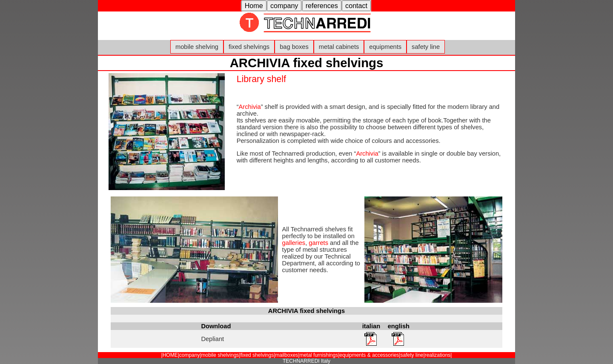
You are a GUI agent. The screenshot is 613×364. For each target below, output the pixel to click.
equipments (385, 47)
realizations (438, 355)
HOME (170, 355)
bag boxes (294, 47)
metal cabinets (339, 47)
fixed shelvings (249, 47)
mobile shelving (197, 47)
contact (356, 6)
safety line (426, 47)
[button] (254, 6)
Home (254, 6)
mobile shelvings (220, 355)
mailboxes (286, 355)
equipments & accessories (369, 355)
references (322, 6)
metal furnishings (319, 355)
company (284, 6)
